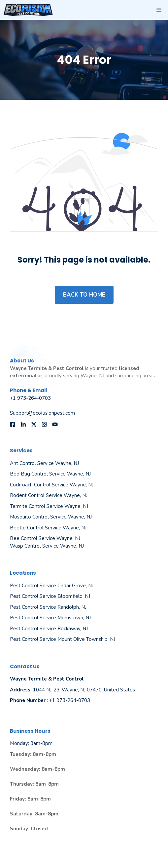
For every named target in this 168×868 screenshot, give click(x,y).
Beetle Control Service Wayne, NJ (48, 528)
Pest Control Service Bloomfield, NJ (50, 596)
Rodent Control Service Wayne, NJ (49, 495)
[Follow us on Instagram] (44, 424)
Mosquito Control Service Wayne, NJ (51, 517)
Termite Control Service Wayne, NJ (49, 506)
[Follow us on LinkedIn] (23, 424)
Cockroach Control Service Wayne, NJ (52, 485)
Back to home (84, 295)
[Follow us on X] (34, 424)
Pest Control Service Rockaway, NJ (49, 629)
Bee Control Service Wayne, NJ (45, 538)
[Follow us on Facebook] (13, 424)
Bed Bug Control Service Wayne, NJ (50, 474)
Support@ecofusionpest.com (42, 413)
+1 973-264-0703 (30, 398)
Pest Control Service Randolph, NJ (48, 607)
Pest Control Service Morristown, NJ (50, 618)
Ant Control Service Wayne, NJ (44, 463)
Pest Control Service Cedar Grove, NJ (52, 586)
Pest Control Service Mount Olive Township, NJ (63, 639)
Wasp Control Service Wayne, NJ (47, 546)
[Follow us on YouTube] (55, 424)
